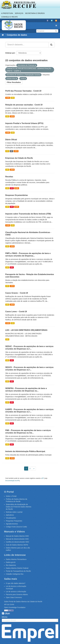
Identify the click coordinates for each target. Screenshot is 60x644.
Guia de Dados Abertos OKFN (17, 545)
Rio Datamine (11, 565)
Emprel (30, 633)
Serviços (19, 13)
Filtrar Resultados (14, 82)
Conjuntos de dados (17, 35)
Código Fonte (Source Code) (16, 527)
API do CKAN (9, 604)
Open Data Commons (14, 597)
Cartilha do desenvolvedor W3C (18, 542)
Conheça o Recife (9, 17)
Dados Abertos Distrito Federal (17, 568)
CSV (13, 98)
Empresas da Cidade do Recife (19, 158)
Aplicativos (10, 515)
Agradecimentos (12, 524)
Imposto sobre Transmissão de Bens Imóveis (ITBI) (28, 214)
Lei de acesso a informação (16, 592)
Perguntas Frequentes (14, 521)
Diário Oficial (11, 140)
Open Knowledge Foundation (15, 607)
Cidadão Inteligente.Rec (15, 574)
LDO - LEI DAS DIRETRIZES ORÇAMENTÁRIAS (26, 330)
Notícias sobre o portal (14, 512)
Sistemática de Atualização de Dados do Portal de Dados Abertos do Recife (19, 507)
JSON (8, 98)
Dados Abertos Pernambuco (16, 559)
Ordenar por (10, 53)
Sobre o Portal (11, 496)
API (43, 478)
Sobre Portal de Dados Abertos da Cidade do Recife (23, 602)
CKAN (6, 613)
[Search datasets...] (27, 45)
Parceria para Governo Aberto (17, 594)
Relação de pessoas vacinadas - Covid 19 (24, 105)
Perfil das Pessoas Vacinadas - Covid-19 (23, 91)
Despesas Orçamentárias (17, 195)
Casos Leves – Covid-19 (16, 312)
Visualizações (11, 518)
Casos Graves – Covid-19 (17, 293)
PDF (12, 188)
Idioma (4, 617)
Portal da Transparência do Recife (18, 571)
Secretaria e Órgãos (35, 13)
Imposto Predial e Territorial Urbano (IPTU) (24, 123)
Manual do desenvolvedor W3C (17, 539)
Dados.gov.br (11, 562)
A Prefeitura (7, 13)
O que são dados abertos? (16, 583)
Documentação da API (12, 481)
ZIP (11, 151)
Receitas (9, 177)
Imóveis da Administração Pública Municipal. (25, 451)
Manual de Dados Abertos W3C (17, 536)
